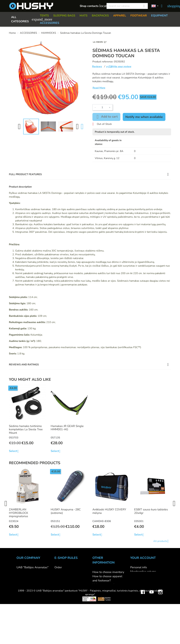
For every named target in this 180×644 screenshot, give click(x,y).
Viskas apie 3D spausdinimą (45, 627)
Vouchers (136, 588)
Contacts (22, 572)
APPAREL (120, 16)
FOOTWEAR (139, 16)
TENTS (44, 16)
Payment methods (66, 572)
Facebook (143, 618)
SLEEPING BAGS (64, 16)
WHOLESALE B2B (29, 580)
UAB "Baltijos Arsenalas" (32, 567)
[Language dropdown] (155, 6)
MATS (83, 16)
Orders (135, 576)
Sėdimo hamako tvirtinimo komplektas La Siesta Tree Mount (26, 429)
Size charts (99, 593)
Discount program (104, 606)
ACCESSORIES (50, 23)
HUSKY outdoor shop (30, 576)
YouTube (152, 618)
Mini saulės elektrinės (142, 627)
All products (162, 541)
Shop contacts (91, 6)
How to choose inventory (108, 572)
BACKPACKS (100, 16)
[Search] (127, 6)
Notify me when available (144, 117)
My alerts (136, 593)
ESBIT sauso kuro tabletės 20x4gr (151, 511)
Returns (59, 580)
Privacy (59, 584)
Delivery (60, 576)
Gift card (98, 610)
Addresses (137, 584)
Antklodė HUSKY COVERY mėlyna (109, 511)
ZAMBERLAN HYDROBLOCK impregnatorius (19, 513)
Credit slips (137, 580)
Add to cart (106, 117)
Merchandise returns (143, 572)
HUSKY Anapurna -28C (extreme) (66, 511)
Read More (99, 88)
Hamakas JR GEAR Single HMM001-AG (67, 428)
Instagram (160, 618)
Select (15, 451)
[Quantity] (102, 107)
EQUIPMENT (159, 16)
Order (58, 567)
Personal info (139, 567)
